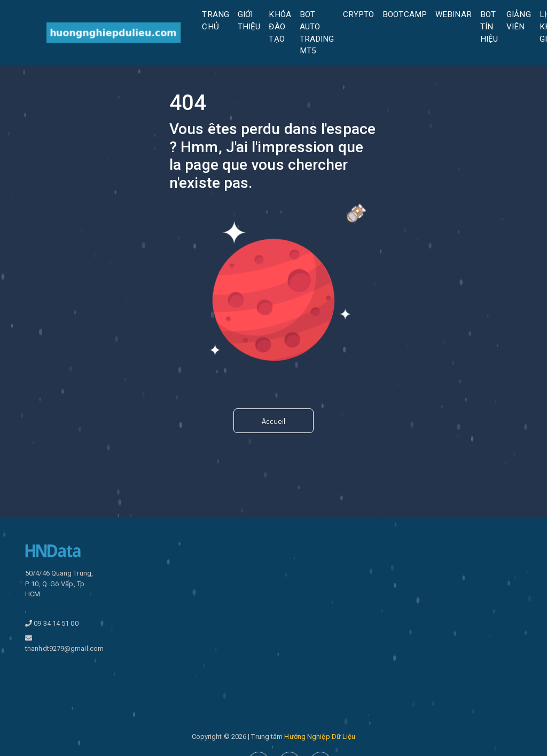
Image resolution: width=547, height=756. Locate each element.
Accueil (273, 421)
